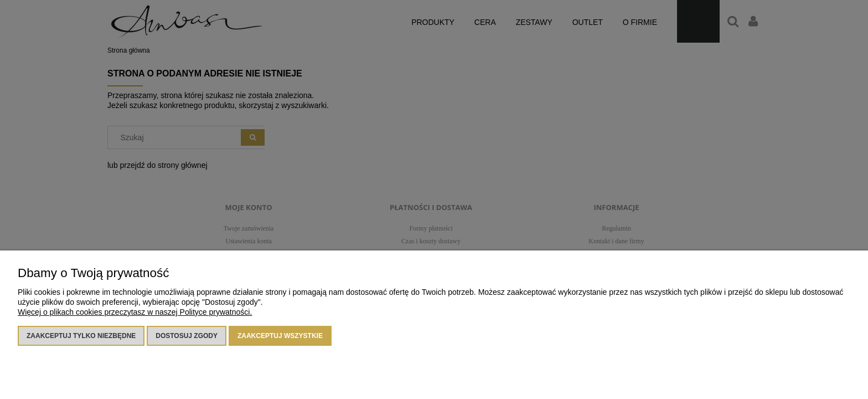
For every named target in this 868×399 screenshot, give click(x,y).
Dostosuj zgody (187, 336)
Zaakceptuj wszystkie (280, 336)
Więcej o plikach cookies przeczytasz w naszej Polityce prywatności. (135, 312)
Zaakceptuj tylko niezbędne (81, 336)
